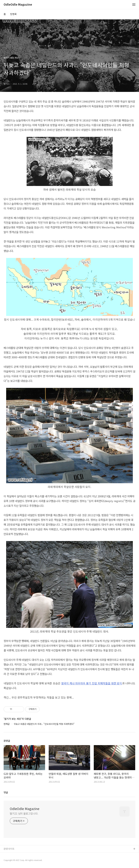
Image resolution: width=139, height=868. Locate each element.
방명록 (13, 14)
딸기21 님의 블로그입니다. (24, 813)
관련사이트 (9, 849)
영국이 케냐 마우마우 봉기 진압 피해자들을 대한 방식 (92, 683)
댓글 (6, 792)
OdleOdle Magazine (18, 5)
